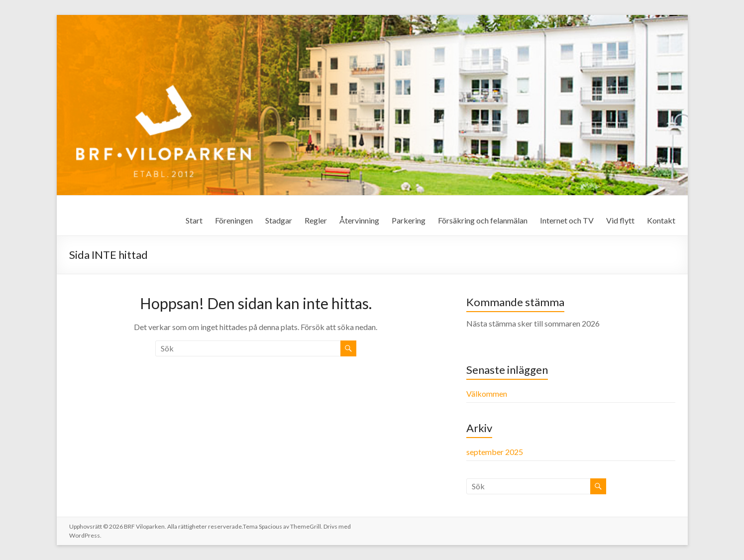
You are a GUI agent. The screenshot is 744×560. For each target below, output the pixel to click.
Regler (316, 220)
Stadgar (279, 220)
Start (194, 220)
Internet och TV (567, 220)
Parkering (409, 220)
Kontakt (661, 220)
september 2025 (495, 452)
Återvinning (359, 220)
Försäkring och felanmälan (483, 220)
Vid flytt (620, 220)
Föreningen (234, 220)
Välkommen (487, 393)
